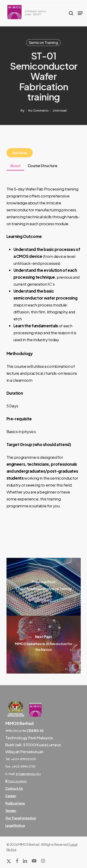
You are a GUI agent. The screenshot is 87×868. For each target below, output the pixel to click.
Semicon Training (43, 42)
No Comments (38, 110)
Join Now (20, 153)
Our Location (16, 781)
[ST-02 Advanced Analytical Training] (44, 587)
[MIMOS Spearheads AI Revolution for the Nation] (44, 645)
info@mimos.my (28, 774)
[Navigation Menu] (80, 13)
